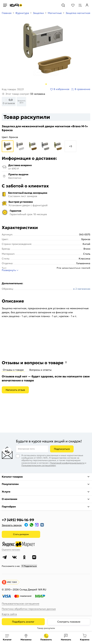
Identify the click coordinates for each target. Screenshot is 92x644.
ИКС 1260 (12, 582)
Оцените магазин (11, 550)
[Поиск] (63, 5)
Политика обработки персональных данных (29, 609)
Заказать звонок (12, 525)
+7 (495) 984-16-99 (18, 520)
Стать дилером (21, 534)
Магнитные (55, 13)
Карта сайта (9, 614)
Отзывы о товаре (13, 370)
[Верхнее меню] (5, 5)
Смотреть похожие (69, 622)
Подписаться (62, 449)
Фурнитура (22, 13)
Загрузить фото (21, 102)
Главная (7, 13)
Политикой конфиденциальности (67, 463)
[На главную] (16, 5)
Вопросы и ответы (40, 370)
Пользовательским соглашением (39, 465)
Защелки (38, 13)
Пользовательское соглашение (21, 604)
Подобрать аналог (23, 622)
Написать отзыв (15, 390)
